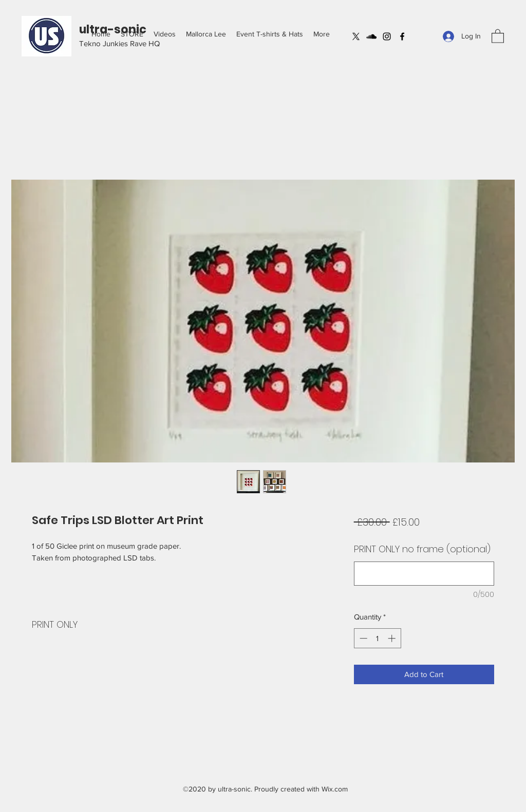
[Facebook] (402, 36)
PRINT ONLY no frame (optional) (422, 549)
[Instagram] (387, 36)
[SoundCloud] (371, 36)
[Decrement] (362, 638)
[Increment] (393, 638)
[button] (132, 34)
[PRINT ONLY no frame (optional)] (424, 574)
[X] (356, 36)
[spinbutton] (377, 638)
